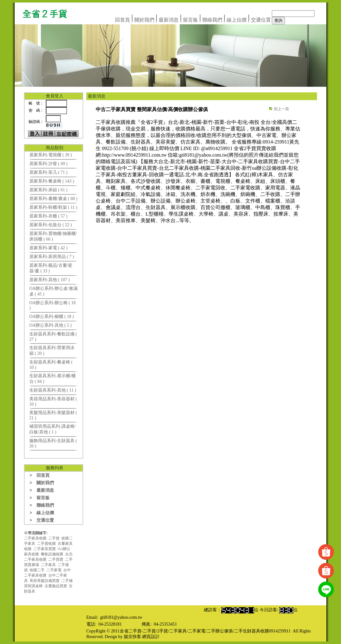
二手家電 (54, 570)
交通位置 (261, 20)
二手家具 (48, 565)
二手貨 (54, 538)
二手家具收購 (35, 538)
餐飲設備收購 (52, 554)
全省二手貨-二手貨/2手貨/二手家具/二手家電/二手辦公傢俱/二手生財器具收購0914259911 (205, 631)
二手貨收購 (46, 544)
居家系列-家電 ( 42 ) (48, 248)
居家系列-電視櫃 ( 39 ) (51, 155)
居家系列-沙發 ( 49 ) (48, 164)
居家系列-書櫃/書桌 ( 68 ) (53, 199)
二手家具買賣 (45, 549)
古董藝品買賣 (56, 586)
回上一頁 (281, 109)
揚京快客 (132, 637)
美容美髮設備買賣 (45, 581)
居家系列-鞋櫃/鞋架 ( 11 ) (53, 207)
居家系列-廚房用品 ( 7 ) (52, 257)
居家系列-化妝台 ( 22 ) (51, 225)
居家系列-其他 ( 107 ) (50, 280)
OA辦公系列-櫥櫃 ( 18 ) (52, 317)
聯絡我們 (212, 20)
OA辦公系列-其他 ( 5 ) (50, 325)
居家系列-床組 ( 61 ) (48, 190)
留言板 (190, 20)
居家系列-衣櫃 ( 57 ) (48, 216)
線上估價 (237, 20)
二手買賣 (56, 559)
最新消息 (169, 20)
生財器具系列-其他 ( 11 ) (53, 390)
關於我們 (144, 20)
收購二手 (37, 570)
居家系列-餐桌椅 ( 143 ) (52, 181)
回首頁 (122, 20)
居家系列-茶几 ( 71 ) (48, 172)
